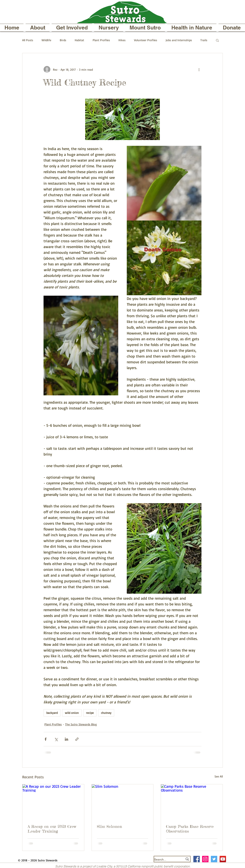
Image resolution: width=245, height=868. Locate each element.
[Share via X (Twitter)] (56, 739)
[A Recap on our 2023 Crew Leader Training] (53, 802)
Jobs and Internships (179, 40)
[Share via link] (77, 739)
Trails (204, 40)
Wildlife (46, 40)
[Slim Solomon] (123, 802)
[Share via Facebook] (46, 739)
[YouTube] (223, 859)
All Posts (28, 40)
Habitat (79, 40)
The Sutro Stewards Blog (81, 724)
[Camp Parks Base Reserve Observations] (192, 802)
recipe (90, 713)
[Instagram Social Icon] (205, 859)
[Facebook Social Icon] (197, 859)
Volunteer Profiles (146, 40)
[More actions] (199, 69)
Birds (63, 40)
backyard (52, 713)
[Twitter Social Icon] (214, 859)
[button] (38, 28)
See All (219, 776)
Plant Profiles (101, 40)
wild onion (72, 713)
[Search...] (165, 860)
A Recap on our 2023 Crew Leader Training (52, 829)
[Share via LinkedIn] (66, 739)
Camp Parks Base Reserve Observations (190, 829)
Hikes (122, 40)
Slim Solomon (109, 826)
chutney (106, 713)
